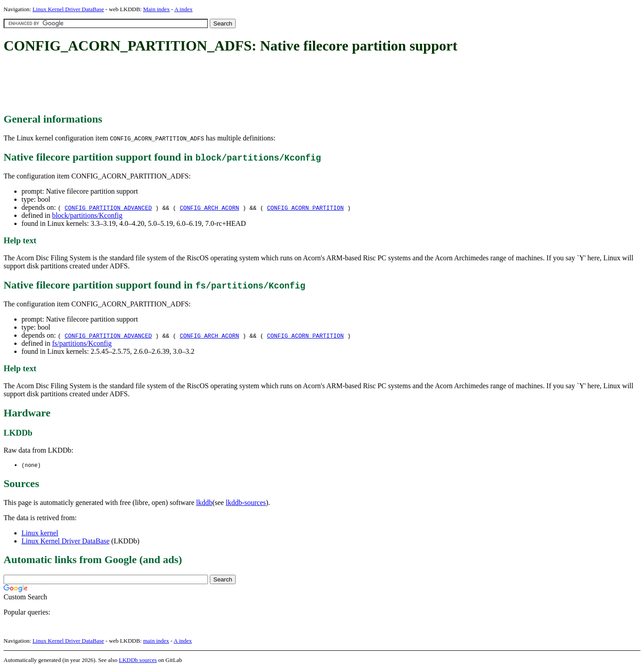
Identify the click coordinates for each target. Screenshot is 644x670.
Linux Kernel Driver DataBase (68, 9)
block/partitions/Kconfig (87, 215)
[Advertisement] (166, 84)
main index (156, 641)
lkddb (204, 503)
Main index (157, 9)
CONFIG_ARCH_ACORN (210, 208)
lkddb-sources (246, 503)
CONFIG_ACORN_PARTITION (305, 208)
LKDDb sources (138, 660)
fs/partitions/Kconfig (82, 343)
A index (184, 9)
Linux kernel (40, 533)
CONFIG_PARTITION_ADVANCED (108, 208)
